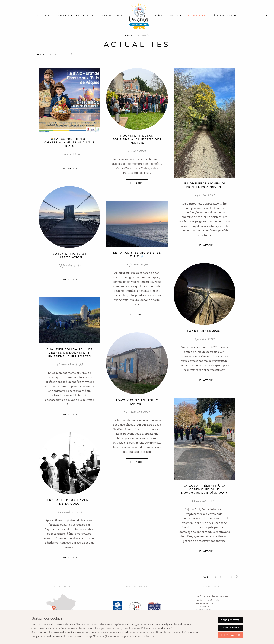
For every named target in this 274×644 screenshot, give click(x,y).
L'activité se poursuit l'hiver (137, 402)
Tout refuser (231, 628)
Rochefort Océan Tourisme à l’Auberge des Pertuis (137, 139)
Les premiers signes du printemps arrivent (204, 185)
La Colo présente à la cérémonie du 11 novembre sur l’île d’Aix (204, 489)
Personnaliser (230, 635)
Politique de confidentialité (157, 628)
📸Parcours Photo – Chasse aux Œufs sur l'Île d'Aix (69, 143)
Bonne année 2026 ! (205, 331)
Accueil (43, 16)
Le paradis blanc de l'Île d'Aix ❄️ (137, 255)
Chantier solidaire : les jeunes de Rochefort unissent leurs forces (69, 353)
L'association (111, 16)
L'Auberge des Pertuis (75, 16)
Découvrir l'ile (169, 16)
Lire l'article (69, 168)
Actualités (197, 16)
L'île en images (224, 16)
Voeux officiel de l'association (69, 256)
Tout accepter (230, 620)
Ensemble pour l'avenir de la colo (69, 502)
